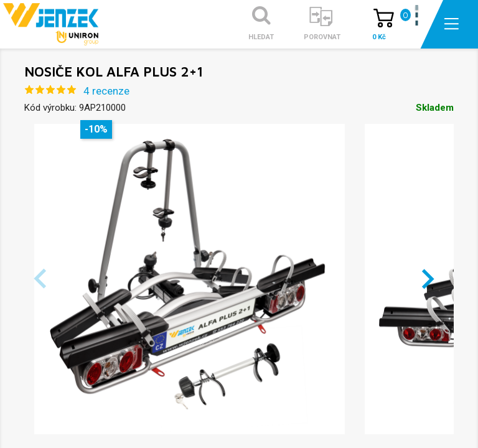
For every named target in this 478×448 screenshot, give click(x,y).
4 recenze (106, 91)
